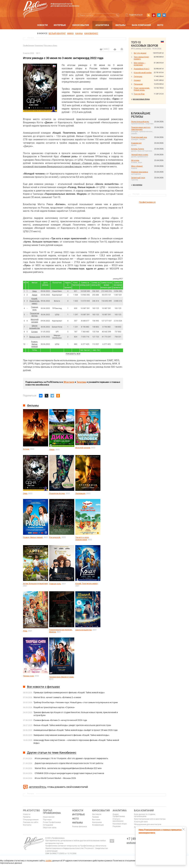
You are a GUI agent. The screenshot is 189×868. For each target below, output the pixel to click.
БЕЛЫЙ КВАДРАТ (57, 33)
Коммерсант (136, 143)
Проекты (27, 817)
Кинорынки (97, 822)
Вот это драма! (140, 53)
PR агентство (31, 811)
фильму (77, 163)
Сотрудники (48, 825)
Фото (160, 25)
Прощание (138, 84)
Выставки (96, 820)
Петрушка (138, 77)
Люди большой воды (140, 122)
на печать (115, 49)
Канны (79, 33)
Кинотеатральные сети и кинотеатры (150, 819)
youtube (154, 15)
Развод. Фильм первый (34, 344)
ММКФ (70, 33)
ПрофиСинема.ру (147, 202)
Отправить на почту (122, 49)
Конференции (98, 825)
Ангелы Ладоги (138, 149)
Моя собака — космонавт (140, 64)
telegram (159, 15)
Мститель (135, 160)
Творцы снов (34, 337)
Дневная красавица (140, 172)
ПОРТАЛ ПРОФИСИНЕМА (52, 812)
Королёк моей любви (143, 73)
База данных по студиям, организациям (145, 815)
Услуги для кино (141, 822)
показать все (73, 354)
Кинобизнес (91, 33)
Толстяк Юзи (139, 94)
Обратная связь (50, 828)
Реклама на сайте (31, 822)
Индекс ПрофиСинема (119, 815)
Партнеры (47, 820)
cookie (48, 861)
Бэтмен (35, 332)
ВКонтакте (69, 382)
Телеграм (81, 382)
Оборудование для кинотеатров (148, 824)
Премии (95, 817)
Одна (34, 291)
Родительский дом (139, 137)
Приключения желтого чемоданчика (141, 128)
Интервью (60, 25)
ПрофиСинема (28, 46)
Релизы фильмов (80, 827)
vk (164, 15)
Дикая (35, 295)
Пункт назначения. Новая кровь (142, 89)
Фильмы (120, 25)
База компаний (141, 25)
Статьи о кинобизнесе (118, 820)
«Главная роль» (91, 163)
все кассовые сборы (141, 99)
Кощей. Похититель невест (35, 301)
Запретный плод (138, 178)
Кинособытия (81, 25)
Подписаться (136, 15)
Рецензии (117, 826)
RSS (149, 15)
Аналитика (102, 25)
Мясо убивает (137, 166)
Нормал (137, 80)
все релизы (137, 185)
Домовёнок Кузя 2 (142, 69)
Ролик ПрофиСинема (52, 822)
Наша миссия (49, 817)
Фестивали (97, 814)
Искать (117, 15)
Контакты (27, 825)
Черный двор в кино (140, 155)
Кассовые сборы (51, 46)
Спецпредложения (31, 820)
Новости (42, 25)
